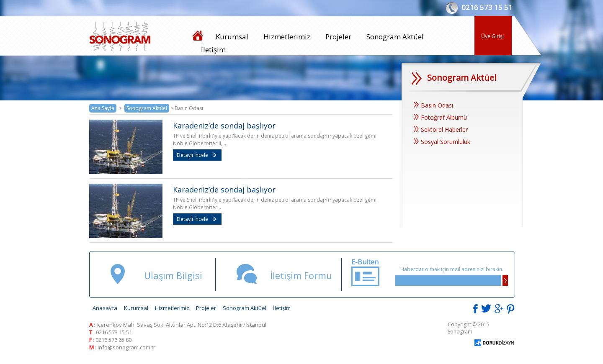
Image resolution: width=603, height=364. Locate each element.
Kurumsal (232, 37)
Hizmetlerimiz (287, 37)
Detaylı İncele (196, 155)
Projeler (338, 37)
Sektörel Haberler (441, 129)
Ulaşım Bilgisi (173, 275)
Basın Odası (433, 105)
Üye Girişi (492, 36)
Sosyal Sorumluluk (442, 142)
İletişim (213, 50)
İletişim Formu (301, 275)
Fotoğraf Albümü (440, 117)
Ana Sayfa (103, 108)
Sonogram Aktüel (395, 37)
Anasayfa (105, 308)
